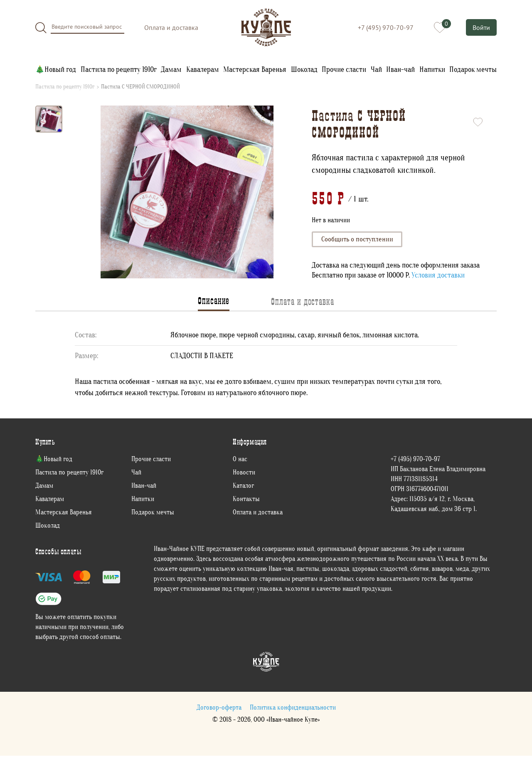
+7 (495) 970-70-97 (385, 27)
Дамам (171, 70)
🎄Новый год (56, 70)
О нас (240, 460)
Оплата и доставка (171, 27)
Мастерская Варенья (255, 70)
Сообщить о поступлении (359, 240)
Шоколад (304, 70)
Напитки (432, 70)
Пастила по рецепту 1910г (119, 70)
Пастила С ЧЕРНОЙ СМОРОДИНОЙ (140, 87)
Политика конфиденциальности (293, 709)
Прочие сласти (344, 70)
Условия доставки (438, 277)
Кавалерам (203, 70)
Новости (244, 474)
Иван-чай (400, 70)
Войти (481, 27)
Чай (376, 70)
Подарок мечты (473, 70)
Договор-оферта (219, 709)
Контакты (246, 500)
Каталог (243, 487)
